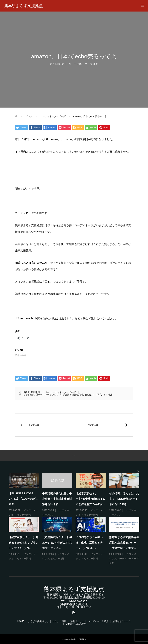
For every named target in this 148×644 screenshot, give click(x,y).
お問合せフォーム (121, 621)
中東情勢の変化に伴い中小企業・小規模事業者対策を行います (57, 499)
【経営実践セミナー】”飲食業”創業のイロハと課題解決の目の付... (91, 499)
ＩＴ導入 (97, 395)
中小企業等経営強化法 (72, 395)
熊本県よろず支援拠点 (24, 6)
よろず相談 (29, 395)
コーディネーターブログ (83, 64)
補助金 (88, 395)
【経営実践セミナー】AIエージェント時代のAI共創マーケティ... (57, 543)
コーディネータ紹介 (98, 621)
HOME (21, 621)
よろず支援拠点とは (38, 621)
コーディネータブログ (47, 395)
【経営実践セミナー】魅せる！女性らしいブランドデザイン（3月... (24, 543)
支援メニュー (77, 621)
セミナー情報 (24, 515)
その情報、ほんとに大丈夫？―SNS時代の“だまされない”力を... (124, 499)
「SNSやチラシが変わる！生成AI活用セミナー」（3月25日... (89, 543)
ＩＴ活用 (108, 395)
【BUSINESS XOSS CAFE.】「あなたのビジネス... (24, 499)
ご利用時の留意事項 (76, 624)
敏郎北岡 (36, 392)
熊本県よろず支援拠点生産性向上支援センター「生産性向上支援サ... (124, 543)
